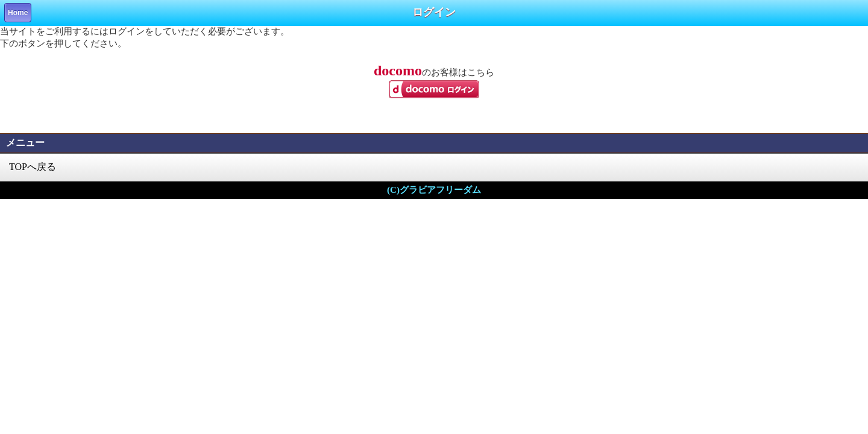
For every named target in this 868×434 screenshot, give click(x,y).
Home (18, 13)
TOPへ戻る (33, 167)
